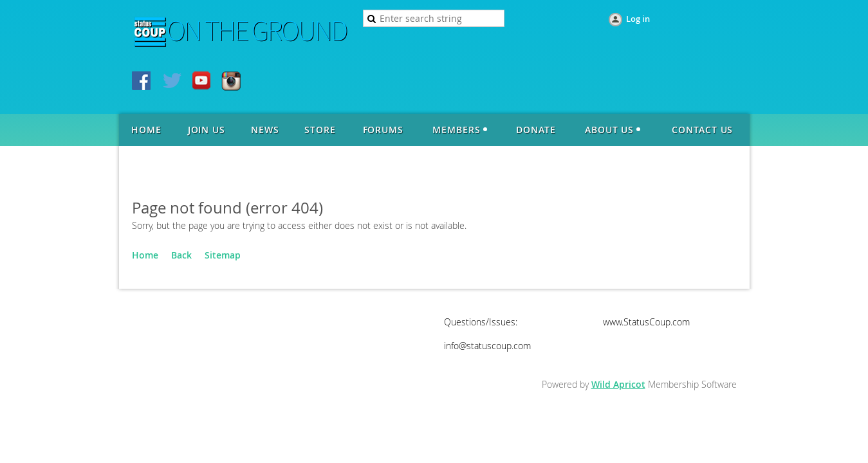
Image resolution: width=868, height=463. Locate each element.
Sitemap (223, 255)
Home (145, 255)
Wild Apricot (618, 384)
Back (181, 255)
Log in (638, 19)
